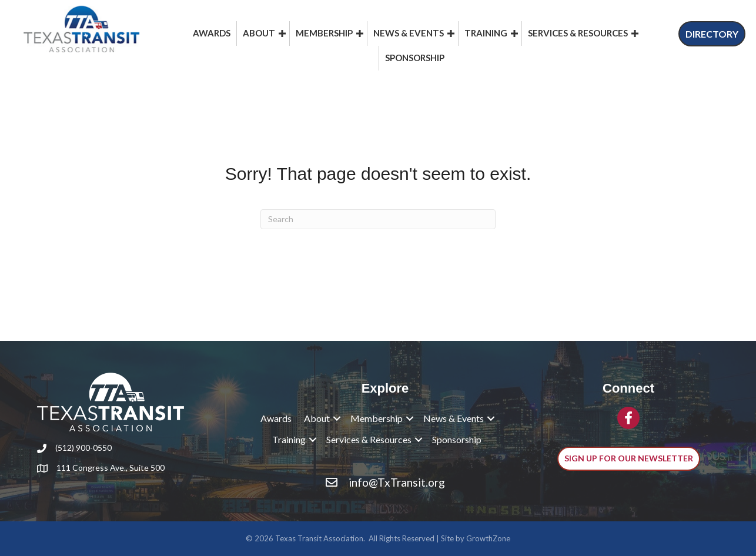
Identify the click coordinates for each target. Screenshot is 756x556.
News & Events (409, 33)
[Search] (378, 219)
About (259, 33)
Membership (324, 33)
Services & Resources (578, 33)
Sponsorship (415, 58)
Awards (212, 33)
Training (486, 33)
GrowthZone (488, 538)
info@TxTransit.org (397, 482)
